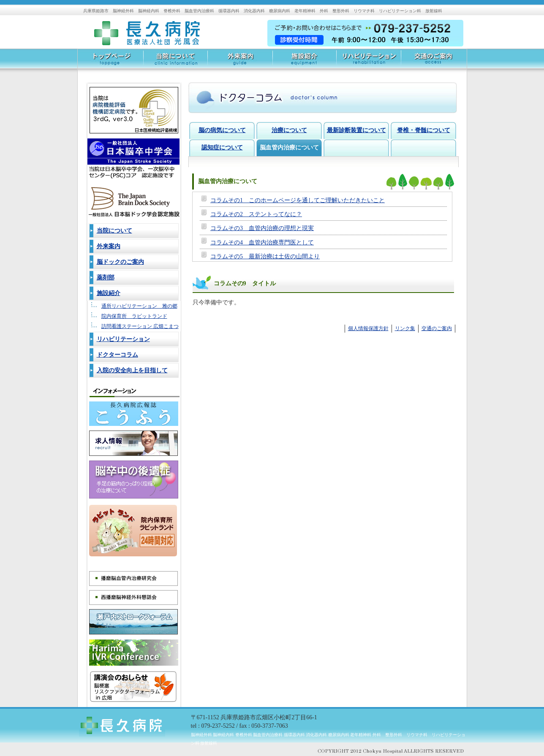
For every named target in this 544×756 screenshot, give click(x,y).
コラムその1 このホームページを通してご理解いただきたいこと (298, 200)
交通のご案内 (434, 61)
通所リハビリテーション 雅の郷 (139, 306)
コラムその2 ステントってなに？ (256, 214)
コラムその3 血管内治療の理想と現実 (262, 228)
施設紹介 (304, 61)
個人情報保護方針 (368, 328)
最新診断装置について (356, 130)
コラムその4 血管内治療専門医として (262, 243)
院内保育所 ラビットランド (134, 316)
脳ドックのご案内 (120, 262)
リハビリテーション (369, 61)
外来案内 (240, 61)
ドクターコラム (117, 355)
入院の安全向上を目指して (132, 370)
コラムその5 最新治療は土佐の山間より (265, 256)
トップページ (110, 61)
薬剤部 (106, 278)
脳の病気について (222, 130)
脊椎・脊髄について (424, 130)
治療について (289, 130)
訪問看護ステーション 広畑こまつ (140, 326)
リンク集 (405, 328)
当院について (175, 61)
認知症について (222, 148)
